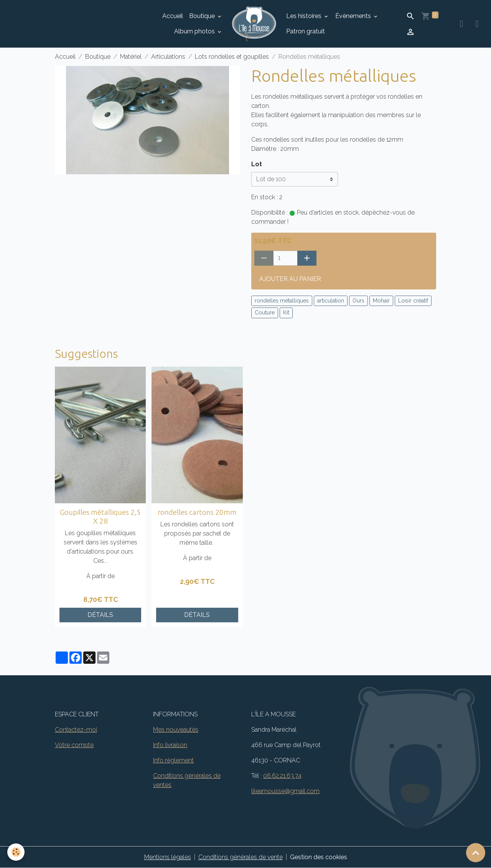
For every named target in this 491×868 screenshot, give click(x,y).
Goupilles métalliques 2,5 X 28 (100, 517)
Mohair (381, 301)
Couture (265, 312)
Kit (286, 312)
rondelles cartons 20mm (197, 512)
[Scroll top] (476, 853)
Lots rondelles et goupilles (232, 57)
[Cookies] (16, 852)
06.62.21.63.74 (282, 776)
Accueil (173, 16)
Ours (358, 301)
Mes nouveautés (176, 730)
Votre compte (74, 745)
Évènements (354, 16)
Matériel (131, 57)
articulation (331, 301)
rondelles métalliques (282, 301)
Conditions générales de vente (241, 857)
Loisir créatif (413, 301)
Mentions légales (168, 857)
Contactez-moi (76, 730)
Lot (257, 164)
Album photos (195, 31)
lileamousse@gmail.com (285, 791)
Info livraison (170, 745)
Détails (100, 615)
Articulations (168, 57)
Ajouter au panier (290, 279)
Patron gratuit (306, 31)
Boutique (203, 16)
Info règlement (173, 760)
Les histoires (305, 16)
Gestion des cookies (319, 857)
